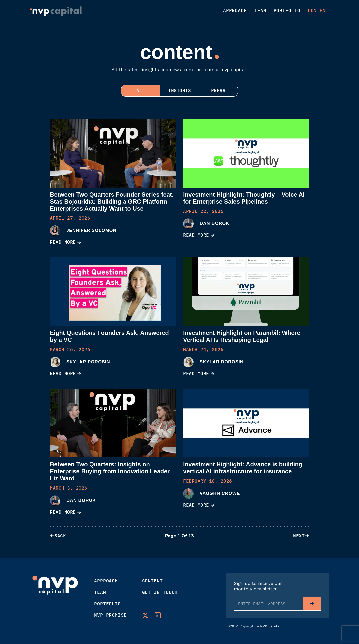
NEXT (301, 536)
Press (220, 90)
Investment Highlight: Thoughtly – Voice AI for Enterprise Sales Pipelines (244, 198)
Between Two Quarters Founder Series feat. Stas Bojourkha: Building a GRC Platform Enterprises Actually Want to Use (112, 201)
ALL (139, 90)
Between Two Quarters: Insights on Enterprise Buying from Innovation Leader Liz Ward (110, 471)
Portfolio (287, 11)
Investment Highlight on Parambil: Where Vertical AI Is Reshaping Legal (242, 336)
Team (260, 11)
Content (318, 11)
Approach (235, 11)
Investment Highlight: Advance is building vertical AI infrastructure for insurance (243, 468)
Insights (179, 90)
